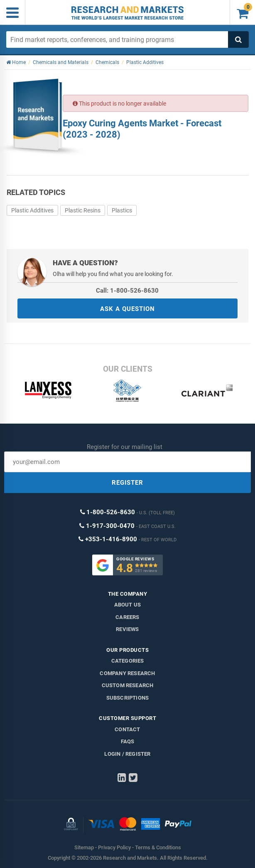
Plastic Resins (83, 210)
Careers (127, 617)
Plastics (122, 210)
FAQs (128, 741)
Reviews (127, 629)
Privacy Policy (114, 847)
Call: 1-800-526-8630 (127, 291)
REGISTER (127, 483)
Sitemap (84, 847)
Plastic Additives (32, 210)
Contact (127, 729)
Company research (127, 673)
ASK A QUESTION (127, 309)
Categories (128, 661)
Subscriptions (128, 698)
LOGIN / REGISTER (127, 754)
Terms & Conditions (158, 847)
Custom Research (128, 685)
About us (128, 605)
